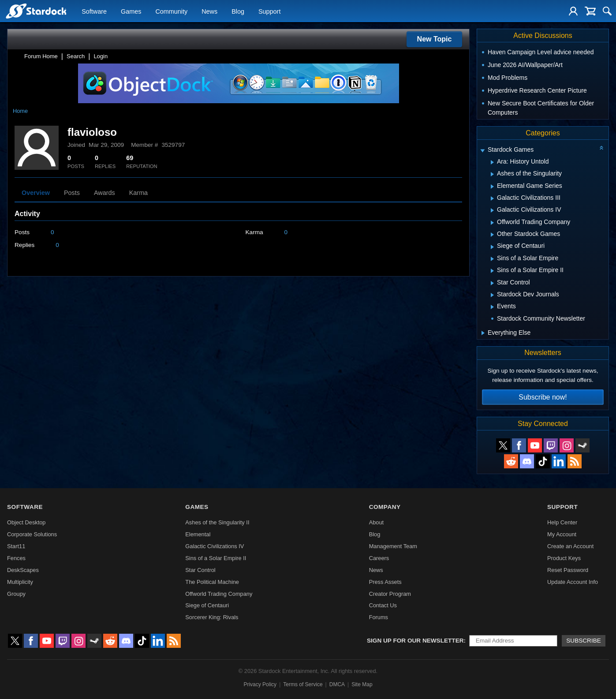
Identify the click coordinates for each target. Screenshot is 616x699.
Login (101, 56)
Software (94, 11)
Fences (16, 558)
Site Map (362, 684)
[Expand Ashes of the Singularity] (492, 174)
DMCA (337, 684)
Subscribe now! (543, 397)
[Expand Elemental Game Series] (492, 187)
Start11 (16, 546)
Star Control (200, 570)
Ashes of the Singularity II (217, 522)
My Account (562, 534)
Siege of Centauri (207, 605)
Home (20, 111)
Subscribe (584, 641)
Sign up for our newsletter (415, 641)
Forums (379, 617)
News (209, 11)
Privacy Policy (260, 684)
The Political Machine (212, 582)
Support (269, 11)
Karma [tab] (138, 193)
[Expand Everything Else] (483, 333)
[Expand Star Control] (492, 283)
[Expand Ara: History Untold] (492, 162)
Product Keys (564, 558)
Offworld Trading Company (219, 594)
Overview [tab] (36, 193)
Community (171, 11)
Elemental (198, 534)
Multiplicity (20, 582)
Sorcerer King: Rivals (212, 617)
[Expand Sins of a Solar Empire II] (492, 271)
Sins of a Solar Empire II (216, 558)
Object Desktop (26, 522)
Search (76, 56)
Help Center (562, 522)
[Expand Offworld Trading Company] (492, 223)
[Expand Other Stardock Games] (492, 235)
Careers (379, 558)
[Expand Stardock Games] (482, 151)
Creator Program (390, 594)
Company (385, 507)
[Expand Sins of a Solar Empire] (492, 259)
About (376, 522)
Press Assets (385, 582)
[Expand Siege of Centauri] (492, 247)
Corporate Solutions (32, 534)
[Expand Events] (492, 307)
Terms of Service (303, 684)
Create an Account (570, 546)
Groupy (16, 594)
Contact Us (383, 605)
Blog (238, 11)
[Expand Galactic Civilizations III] (492, 198)
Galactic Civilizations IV (215, 546)
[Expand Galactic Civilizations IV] (492, 210)
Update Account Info (573, 582)
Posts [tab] (72, 193)
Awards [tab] (105, 193)
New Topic (435, 39)
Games (131, 11)
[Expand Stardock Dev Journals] (492, 295)
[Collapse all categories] (601, 148)
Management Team (393, 546)
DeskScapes (23, 570)
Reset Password (568, 570)
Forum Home (41, 56)
